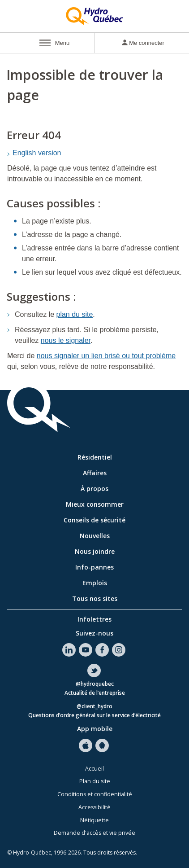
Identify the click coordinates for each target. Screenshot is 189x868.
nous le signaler (66, 340)
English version (37, 153)
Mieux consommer (95, 504)
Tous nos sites (95, 598)
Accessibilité (94, 807)
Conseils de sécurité (94, 520)
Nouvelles (95, 536)
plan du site (75, 314)
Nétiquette (94, 820)
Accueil (94, 769)
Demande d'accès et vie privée (94, 833)
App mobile (95, 729)
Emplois (95, 583)
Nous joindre (95, 551)
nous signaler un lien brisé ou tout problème (106, 356)
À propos (94, 489)
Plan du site (95, 781)
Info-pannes (94, 567)
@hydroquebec (95, 684)
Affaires (95, 473)
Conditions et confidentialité (95, 794)
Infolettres (94, 619)
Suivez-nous (94, 633)
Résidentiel (95, 457)
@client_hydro (94, 707)
